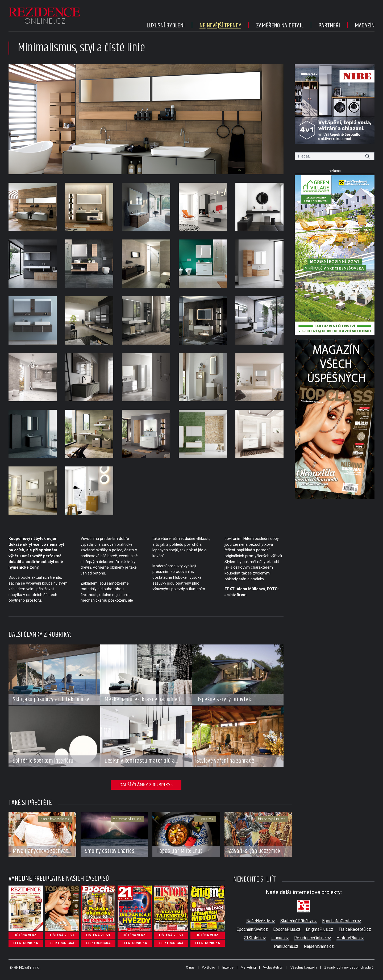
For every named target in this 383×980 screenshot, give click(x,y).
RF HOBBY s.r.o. (27, 968)
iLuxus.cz (280, 938)
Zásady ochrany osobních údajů (349, 967)
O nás (190, 967)
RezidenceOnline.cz (313, 938)
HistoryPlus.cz (350, 938)
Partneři (329, 26)
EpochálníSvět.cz (252, 929)
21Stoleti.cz (255, 938)
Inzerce (228, 967)
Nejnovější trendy (220, 26)
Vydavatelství (273, 967)
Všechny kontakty (304, 967)
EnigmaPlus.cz (320, 929)
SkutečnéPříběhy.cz (299, 921)
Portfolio (209, 967)
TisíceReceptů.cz (355, 929)
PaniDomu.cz (286, 946)
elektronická (26, 943)
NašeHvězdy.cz (261, 921)
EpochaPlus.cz (287, 929)
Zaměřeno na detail (280, 26)
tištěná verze (26, 935)
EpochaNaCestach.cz (342, 921)
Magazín (365, 26)
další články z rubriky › (146, 785)
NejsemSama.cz (319, 946)
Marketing (248, 967)
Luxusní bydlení (166, 26)
